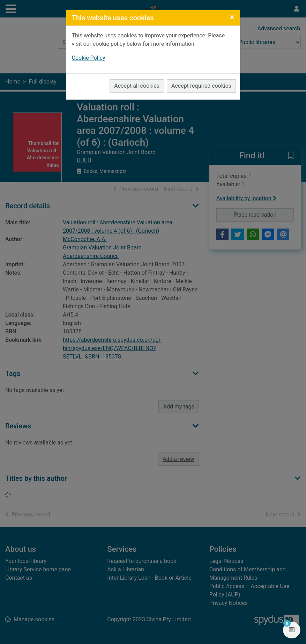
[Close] (232, 17)
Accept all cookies (137, 86)
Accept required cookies (201, 86)
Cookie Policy (89, 58)
